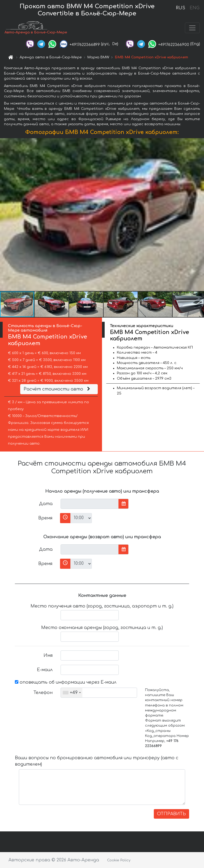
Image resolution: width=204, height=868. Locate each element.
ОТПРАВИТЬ (171, 814)
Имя (48, 656)
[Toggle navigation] (192, 28)
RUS (180, 8)
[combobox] (72, 693)
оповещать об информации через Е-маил (66, 682)
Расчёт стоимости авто (58, 389)
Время (45, 518)
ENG (194, 8)
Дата (46, 504)
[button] (199, 215)
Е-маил (45, 670)
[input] (90, 504)
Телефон (43, 693)
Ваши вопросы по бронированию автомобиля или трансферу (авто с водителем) (97, 761)
